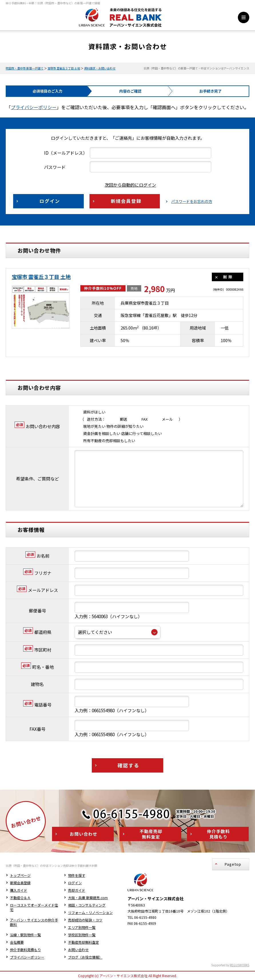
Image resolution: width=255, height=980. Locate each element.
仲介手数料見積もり (25, 950)
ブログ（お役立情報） (85, 957)
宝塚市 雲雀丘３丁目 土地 (64, 68)
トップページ (20, 875)
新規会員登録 (20, 883)
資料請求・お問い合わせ (100, 68)
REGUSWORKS (240, 965)
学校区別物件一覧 (82, 935)
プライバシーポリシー (34, 107)
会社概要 (17, 942)
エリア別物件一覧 (82, 927)
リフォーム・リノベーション (90, 912)
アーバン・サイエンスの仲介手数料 (34, 922)
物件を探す (77, 875)
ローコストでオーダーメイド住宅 (34, 907)
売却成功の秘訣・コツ (85, 920)
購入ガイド (19, 890)
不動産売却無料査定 (83, 942)
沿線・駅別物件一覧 (25, 935)
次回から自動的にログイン (126, 185)
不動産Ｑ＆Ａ (20, 898)
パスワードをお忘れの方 (192, 201)
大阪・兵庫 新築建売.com (88, 898)
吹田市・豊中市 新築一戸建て (25, 68)
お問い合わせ (78, 950)
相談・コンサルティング (87, 905)
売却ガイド (77, 890)
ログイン (75, 883)
